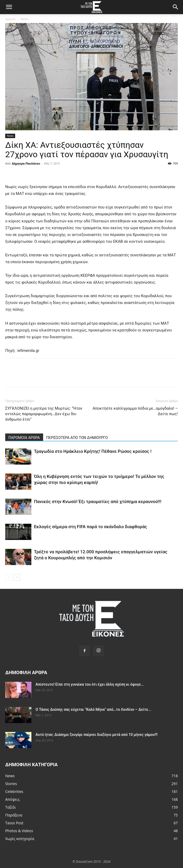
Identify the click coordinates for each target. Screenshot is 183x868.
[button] (9, 7)
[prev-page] (8, 577)
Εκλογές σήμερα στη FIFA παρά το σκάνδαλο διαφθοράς (90, 527)
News (24, 19)
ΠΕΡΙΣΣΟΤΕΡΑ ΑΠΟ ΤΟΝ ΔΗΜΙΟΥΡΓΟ (77, 438)
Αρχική (10, 19)
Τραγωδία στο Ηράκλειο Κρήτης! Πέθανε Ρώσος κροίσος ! (93, 451)
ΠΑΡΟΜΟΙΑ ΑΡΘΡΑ (24, 438)
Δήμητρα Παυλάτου (26, 163)
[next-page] (17, 577)
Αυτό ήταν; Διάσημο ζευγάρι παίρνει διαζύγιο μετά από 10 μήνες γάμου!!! (97, 735)
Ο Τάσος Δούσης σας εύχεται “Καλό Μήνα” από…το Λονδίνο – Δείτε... (93, 709)
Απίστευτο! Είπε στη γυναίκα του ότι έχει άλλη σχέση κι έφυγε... (90, 684)
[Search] (176, 7)
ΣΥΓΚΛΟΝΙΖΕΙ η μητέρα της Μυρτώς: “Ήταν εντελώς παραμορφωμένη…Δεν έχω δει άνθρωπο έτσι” (44, 414)
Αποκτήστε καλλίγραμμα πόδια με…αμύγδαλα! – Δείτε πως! (135, 411)
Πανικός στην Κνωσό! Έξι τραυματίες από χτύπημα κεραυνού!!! (98, 501)
